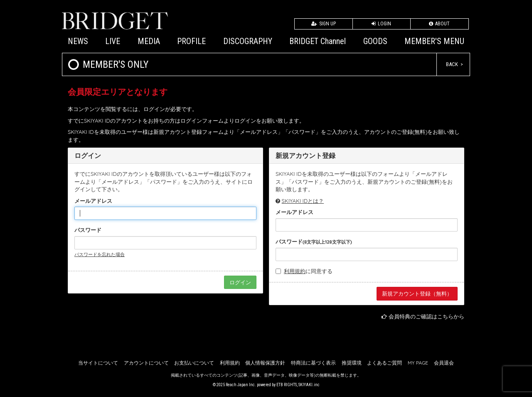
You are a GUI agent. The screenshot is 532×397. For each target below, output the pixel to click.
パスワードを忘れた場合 (100, 254)
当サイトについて (98, 363)
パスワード (88, 230)
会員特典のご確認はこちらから (426, 316)
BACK (452, 64)
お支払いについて (194, 363)
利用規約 (295, 271)
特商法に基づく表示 (313, 363)
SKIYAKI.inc (309, 385)
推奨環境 (352, 363)
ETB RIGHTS (287, 385)
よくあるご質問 (384, 363)
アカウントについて (146, 363)
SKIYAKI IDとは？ (303, 201)
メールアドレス (93, 201)
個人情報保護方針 (265, 363)
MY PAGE (418, 363)
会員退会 (444, 363)
